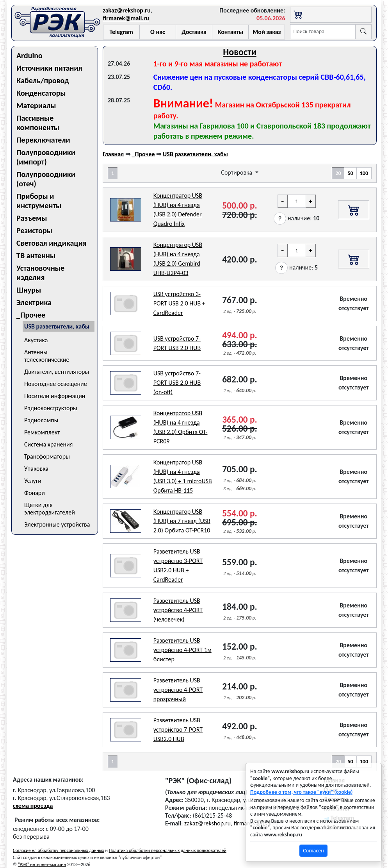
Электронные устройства (57, 524)
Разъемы (32, 218)
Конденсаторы (41, 93)
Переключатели (43, 140)
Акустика (36, 340)
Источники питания (49, 68)
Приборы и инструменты (39, 201)
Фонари (35, 493)
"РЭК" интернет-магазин (42, 864)
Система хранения (48, 444)
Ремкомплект (42, 432)
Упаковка (36, 469)
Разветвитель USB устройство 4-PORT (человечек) (178, 610)
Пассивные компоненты (38, 123)
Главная (113, 154)
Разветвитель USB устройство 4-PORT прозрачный (178, 690)
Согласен (313, 851)
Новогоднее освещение (56, 384)
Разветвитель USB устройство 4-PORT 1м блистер (182, 650)
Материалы (36, 105)
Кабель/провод (43, 80)
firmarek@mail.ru (126, 18)
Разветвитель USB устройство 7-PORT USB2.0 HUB (178, 730)
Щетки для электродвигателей (50, 509)
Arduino (29, 55)
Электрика (34, 302)
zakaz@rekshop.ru (127, 10)
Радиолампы (41, 420)
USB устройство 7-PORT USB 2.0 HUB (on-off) (177, 383)
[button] (280, 219)
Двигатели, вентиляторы (57, 372)
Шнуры (29, 290)
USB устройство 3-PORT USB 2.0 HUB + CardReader (179, 303)
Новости (240, 52)
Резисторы (34, 230)
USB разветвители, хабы (57, 326)
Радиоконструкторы (51, 408)
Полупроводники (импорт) (46, 157)
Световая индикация (52, 243)
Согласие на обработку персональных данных (59, 850)
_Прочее (31, 315)
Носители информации (55, 396)
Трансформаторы (47, 456)
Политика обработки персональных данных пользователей (168, 850)
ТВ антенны (36, 255)
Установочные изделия (40, 273)
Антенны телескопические (47, 356)
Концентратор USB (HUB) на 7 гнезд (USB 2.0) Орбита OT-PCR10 (182, 521)
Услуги (33, 481)
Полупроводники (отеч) (46, 179)
